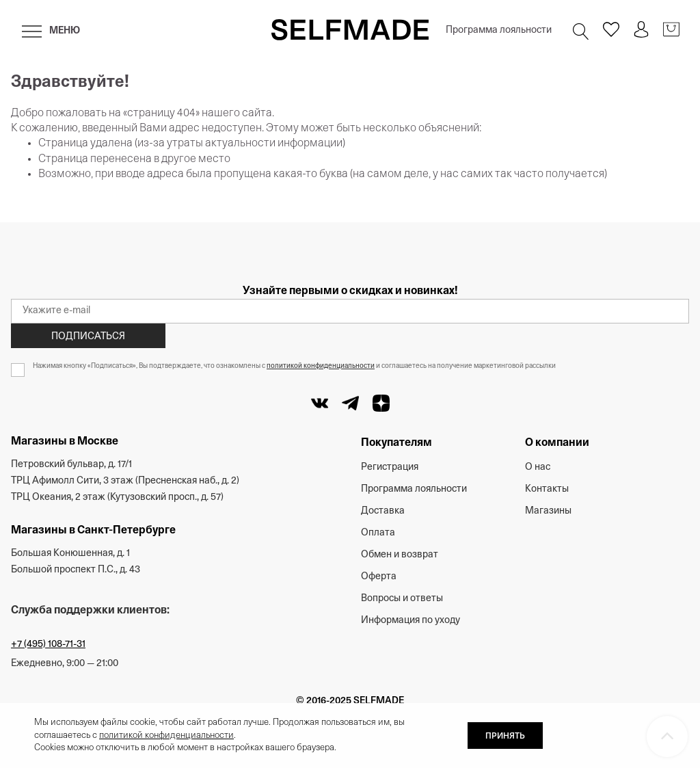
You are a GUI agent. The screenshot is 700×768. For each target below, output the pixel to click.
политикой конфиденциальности (321, 366)
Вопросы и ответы (402, 599)
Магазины (548, 511)
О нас (538, 467)
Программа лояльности (499, 30)
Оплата (378, 533)
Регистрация (390, 467)
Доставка (383, 511)
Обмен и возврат (400, 555)
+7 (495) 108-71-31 (48, 645)
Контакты (547, 489)
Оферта (379, 577)
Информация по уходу (410, 621)
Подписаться (88, 337)
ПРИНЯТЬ (505, 737)
